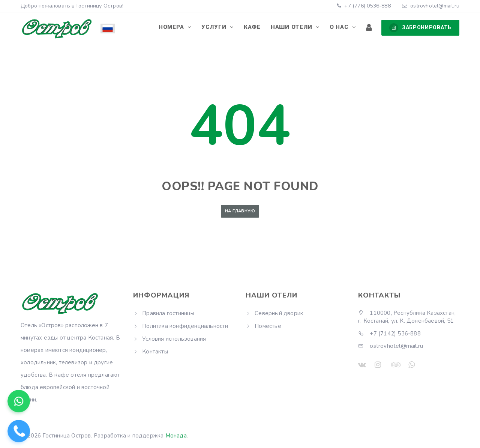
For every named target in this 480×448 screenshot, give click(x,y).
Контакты (155, 352)
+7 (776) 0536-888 (366, 6)
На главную (240, 211)
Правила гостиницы (168, 313)
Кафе (254, 27)
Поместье (268, 326)
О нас (341, 27)
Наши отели (293, 27)
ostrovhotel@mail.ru (434, 6)
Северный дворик (279, 313)
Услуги (217, 27)
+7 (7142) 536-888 (389, 334)
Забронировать (420, 28)
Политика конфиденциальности (185, 326)
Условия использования (174, 339)
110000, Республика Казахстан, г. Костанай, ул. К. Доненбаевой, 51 (407, 317)
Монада (176, 436)
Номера (174, 27)
